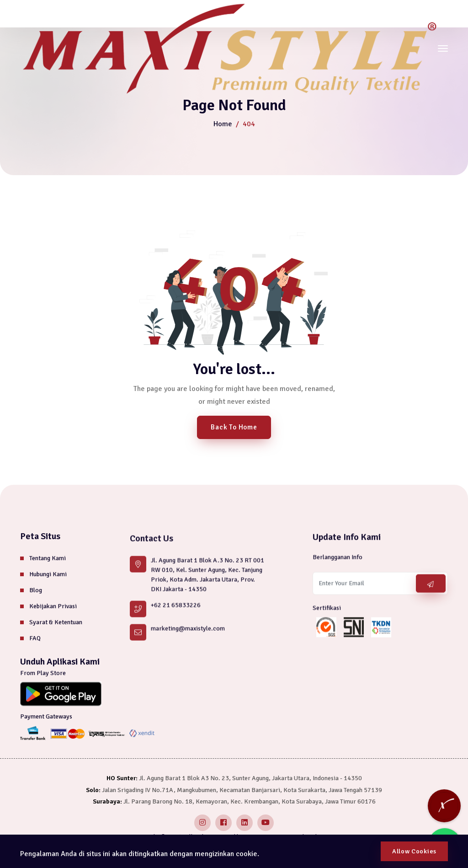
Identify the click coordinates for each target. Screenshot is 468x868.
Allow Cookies (414, 851)
